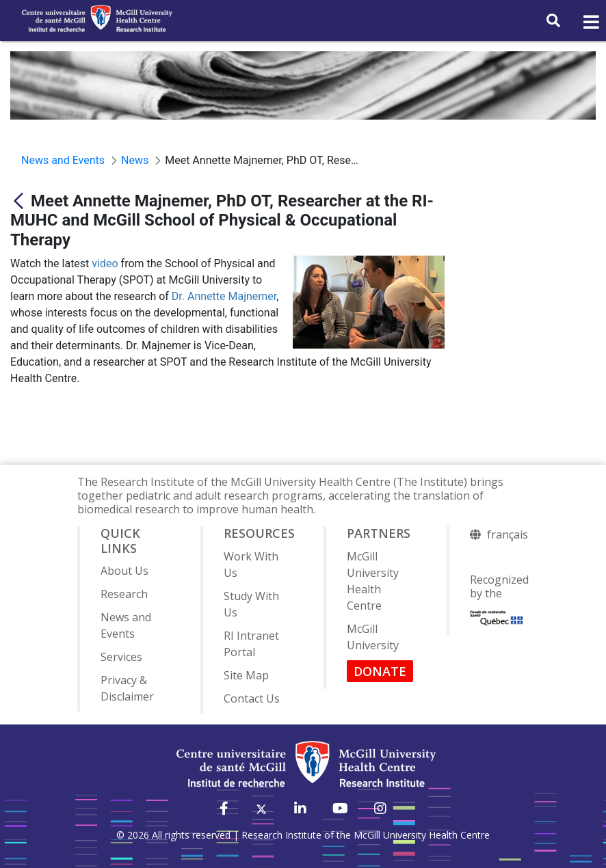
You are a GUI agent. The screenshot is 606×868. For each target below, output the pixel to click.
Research (124, 594)
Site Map (246, 675)
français (508, 534)
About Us (124, 571)
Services (121, 657)
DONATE (380, 671)
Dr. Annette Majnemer (224, 296)
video (105, 263)
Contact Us (252, 699)
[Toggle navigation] (590, 23)
